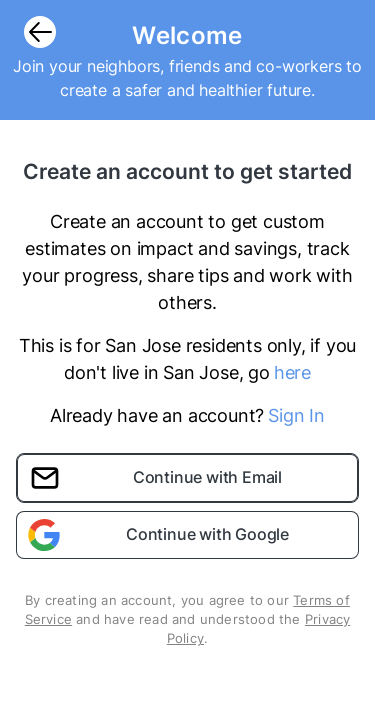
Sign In (296, 415)
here (292, 372)
